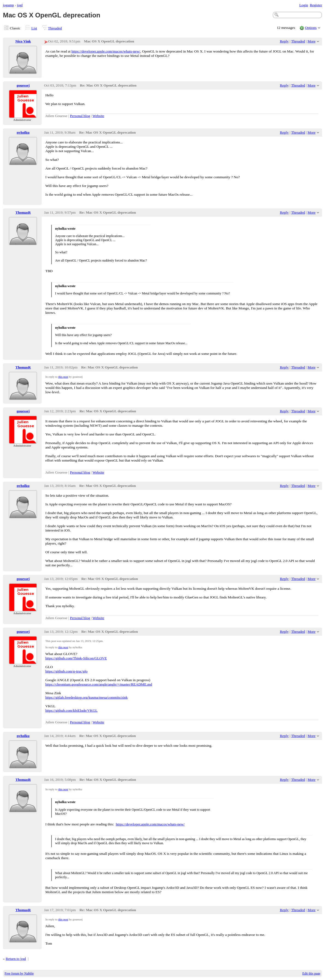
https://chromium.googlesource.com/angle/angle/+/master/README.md (99, 684)
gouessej (23, 85)
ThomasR (23, 212)
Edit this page (311, 973)
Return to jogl (16, 959)
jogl (20, 5)
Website (98, 116)
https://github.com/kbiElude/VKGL (71, 710)
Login (304, 5)
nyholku (23, 132)
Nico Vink (23, 41)
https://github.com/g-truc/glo (66, 671)
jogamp (8, 5)
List (34, 28)
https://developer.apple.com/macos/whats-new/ (106, 51)
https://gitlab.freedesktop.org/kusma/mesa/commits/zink (86, 697)
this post (63, 377)
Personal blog (80, 116)
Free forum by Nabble (19, 973)
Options (311, 28)
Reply (284, 41)
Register (316, 5)
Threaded (55, 28)
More (312, 41)
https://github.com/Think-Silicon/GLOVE (76, 658)
